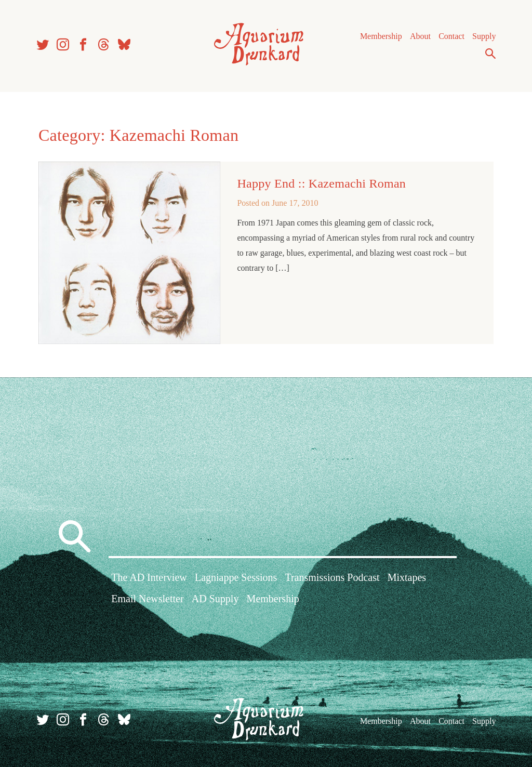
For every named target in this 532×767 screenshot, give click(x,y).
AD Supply (215, 599)
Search (490, 54)
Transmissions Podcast (332, 577)
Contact (451, 36)
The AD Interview (149, 577)
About (420, 36)
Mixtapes (407, 577)
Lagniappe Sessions (236, 577)
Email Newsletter (147, 599)
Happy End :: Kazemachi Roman (321, 183)
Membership (381, 36)
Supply (484, 36)
